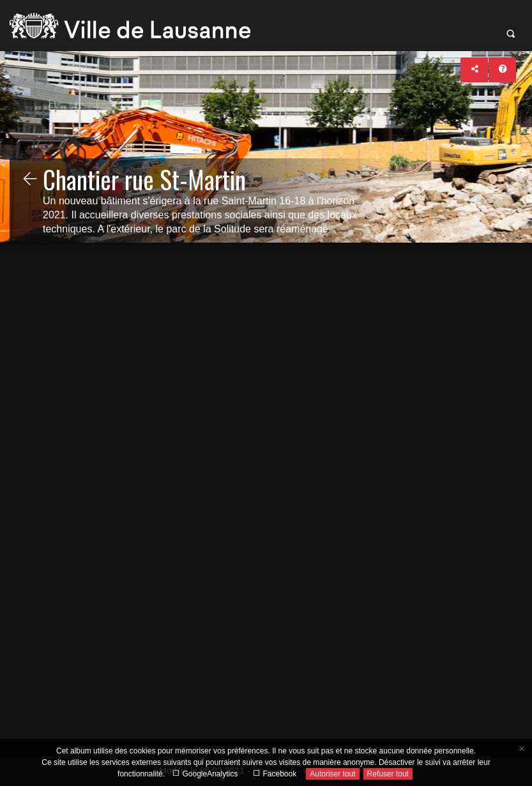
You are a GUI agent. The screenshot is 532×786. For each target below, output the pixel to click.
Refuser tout (388, 774)
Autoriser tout (332, 774)
